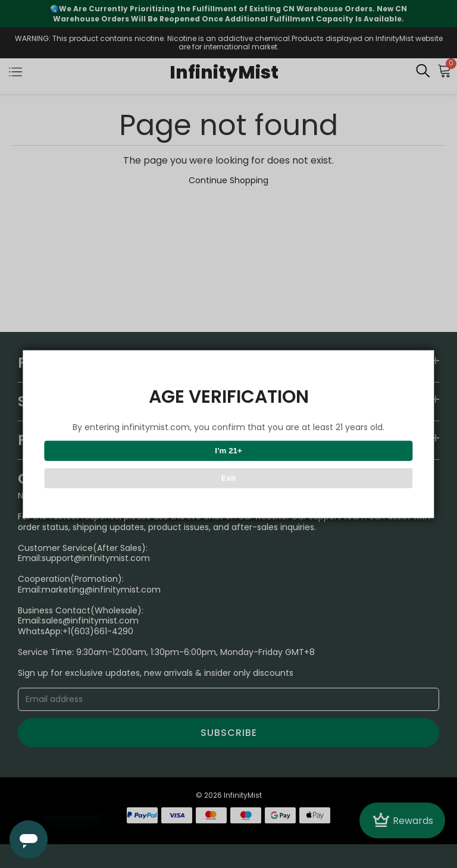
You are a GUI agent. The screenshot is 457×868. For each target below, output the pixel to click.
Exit (228, 478)
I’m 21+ (228, 451)
